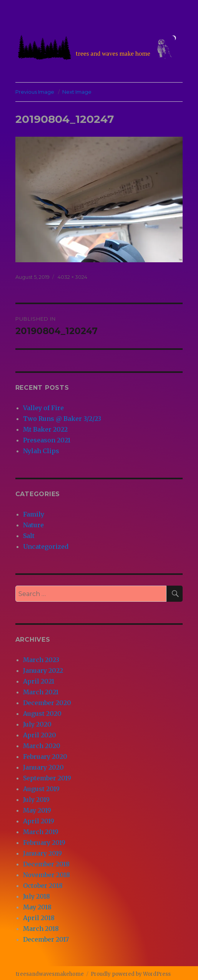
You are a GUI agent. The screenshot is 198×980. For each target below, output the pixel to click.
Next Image (77, 92)
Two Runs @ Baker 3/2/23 (62, 419)
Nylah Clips (41, 451)
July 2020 (37, 724)
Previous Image (35, 92)
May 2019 (37, 810)
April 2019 (39, 821)
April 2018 (39, 918)
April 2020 (40, 735)
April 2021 (39, 681)
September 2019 (47, 778)
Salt (29, 536)
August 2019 (41, 789)
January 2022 (43, 670)
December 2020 (47, 703)
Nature (33, 525)
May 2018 (37, 907)
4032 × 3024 (72, 277)
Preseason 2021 (47, 440)
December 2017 (46, 939)
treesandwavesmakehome (50, 974)
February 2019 (44, 843)
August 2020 (42, 713)
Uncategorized (46, 546)
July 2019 (36, 800)
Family (34, 514)
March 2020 (42, 746)
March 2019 (41, 832)
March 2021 (41, 692)
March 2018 (41, 929)
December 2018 (46, 864)
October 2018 (43, 886)
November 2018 (47, 875)
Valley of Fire (43, 408)
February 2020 (45, 757)
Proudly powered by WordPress (131, 974)
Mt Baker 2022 (45, 429)
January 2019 (42, 853)
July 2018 (37, 896)
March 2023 (41, 660)
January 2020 (43, 767)
